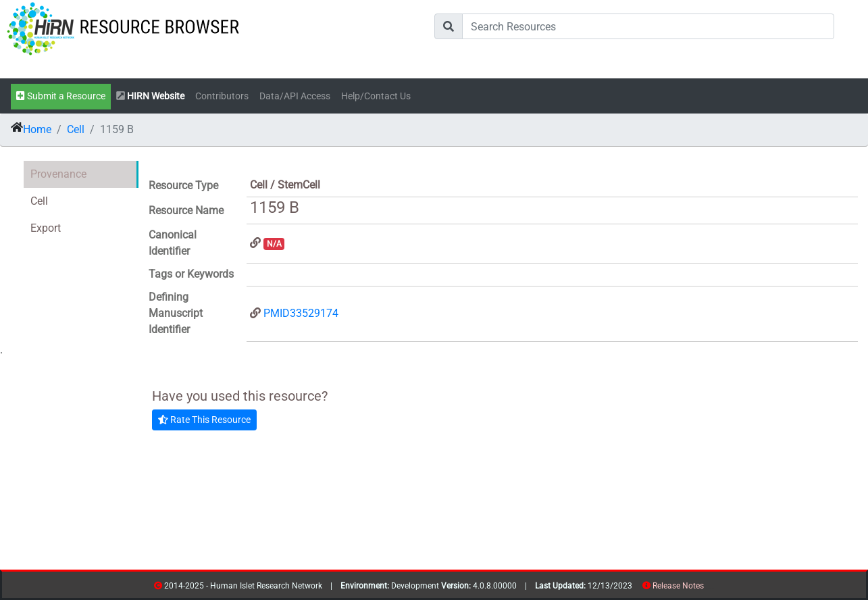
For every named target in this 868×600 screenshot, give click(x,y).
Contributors (222, 96)
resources (708, 588)
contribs (712, 588)
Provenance (58, 174)
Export (46, 228)
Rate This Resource (204, 420)
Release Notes (678, 586)
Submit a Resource (61, 96)
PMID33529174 (301, 313)
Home (37, 129)
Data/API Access (295, 96)
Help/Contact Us (376, 96)
